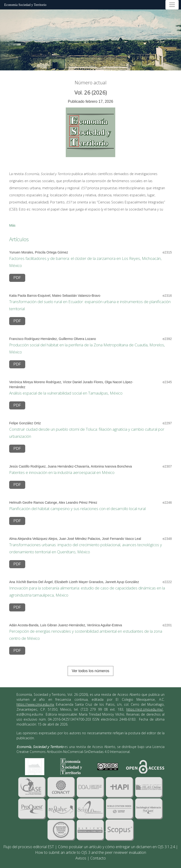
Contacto (98, 858)
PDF (17, 278)
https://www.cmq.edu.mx (35, 704)
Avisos (81, 858)
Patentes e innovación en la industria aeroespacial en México (62, 472)
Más (12, 225)
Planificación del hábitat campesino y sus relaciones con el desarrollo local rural (77, 509)
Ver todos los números (90, 671)
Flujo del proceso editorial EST (29, 847)
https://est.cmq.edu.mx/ (145, 709)
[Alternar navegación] (172, 5)
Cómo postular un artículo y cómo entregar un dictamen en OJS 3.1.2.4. (117, 847)
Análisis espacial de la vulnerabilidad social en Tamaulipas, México (66, 393)
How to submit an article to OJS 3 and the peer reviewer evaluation (91, 852)
